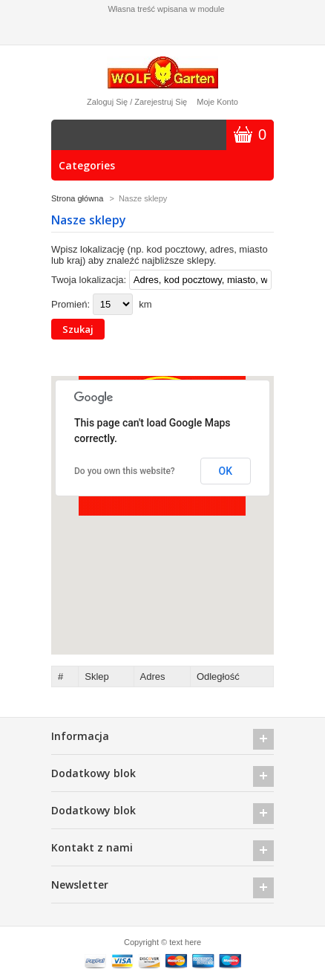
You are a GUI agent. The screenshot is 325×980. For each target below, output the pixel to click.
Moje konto (217, 102)
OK (226, 471)
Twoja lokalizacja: (89, 280)
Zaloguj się (107, 102)
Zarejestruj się (161, 102)
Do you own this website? (125, 471)
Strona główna (77, 198)
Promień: (70, 304)
